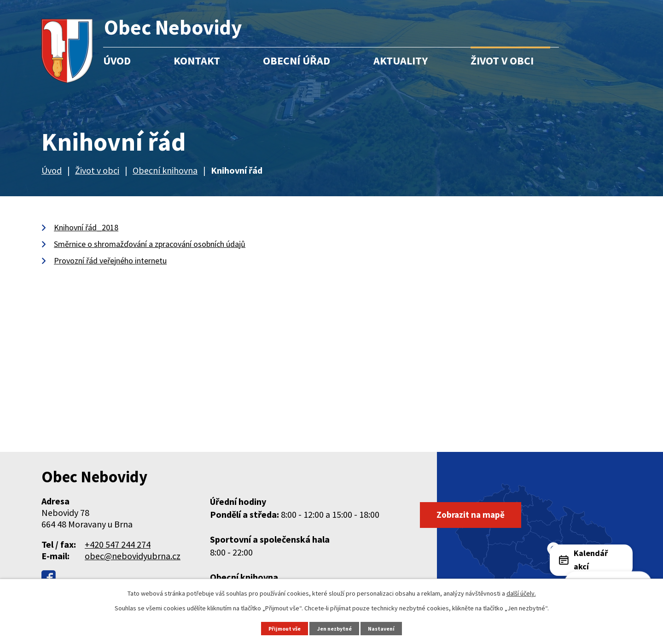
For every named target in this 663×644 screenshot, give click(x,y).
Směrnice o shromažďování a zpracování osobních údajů (150, 244)
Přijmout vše (282, 628)
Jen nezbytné (336, 628)
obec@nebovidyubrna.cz (133, 556)
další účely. (521, 593)
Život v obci (502, 61)
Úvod (117, 61)
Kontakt (197, 61)
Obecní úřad (297, 61)
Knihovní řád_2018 (86, 227)
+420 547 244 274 (118, 544)
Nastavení (385, 628)
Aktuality (401, 61)
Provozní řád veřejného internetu (110, 261)
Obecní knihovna (165, 170)
